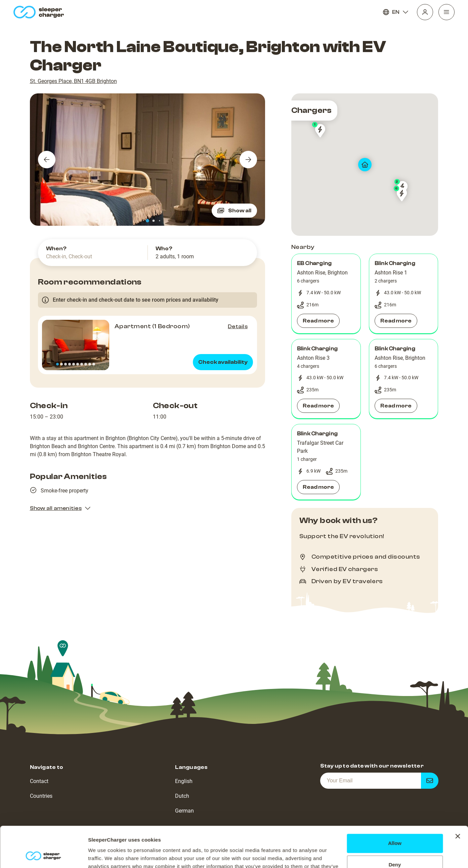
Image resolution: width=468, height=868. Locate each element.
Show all (234, 211)
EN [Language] (396, 12)
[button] (326, 294)
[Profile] (425, 12)
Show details (104, 855)
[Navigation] (446, 12)
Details (238, 327)
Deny (395, 827)
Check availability (223, 362)
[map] (365, 165)
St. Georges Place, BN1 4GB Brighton (73, 81)
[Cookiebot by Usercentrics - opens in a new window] (44, 855)
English (184, 781)
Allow (395, 805)
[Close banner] (458, 798)
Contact (39, 781)
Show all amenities (60, 508)
